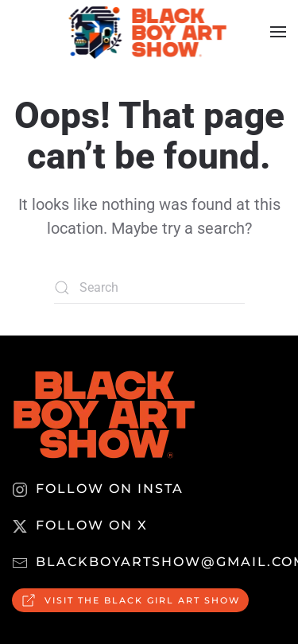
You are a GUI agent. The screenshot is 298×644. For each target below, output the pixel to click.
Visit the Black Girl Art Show (130, 600)
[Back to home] (149, 32)
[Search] (149, 288)
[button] (278, 32)
